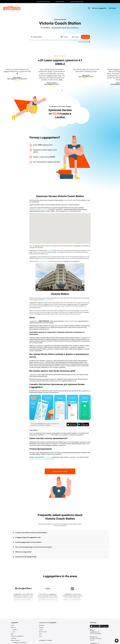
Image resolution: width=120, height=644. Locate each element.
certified (50, 250)
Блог (12, 634)
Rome (41, 636)
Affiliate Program (15, 640)
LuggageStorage (43, 261)
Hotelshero (14, 638)
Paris (40, 634)
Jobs (14, 632)
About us (13, 627)
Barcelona (42, 625)
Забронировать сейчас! (60, 471)
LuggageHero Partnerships (19, 642)
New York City (43, 632)
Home (13, 625)
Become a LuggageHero (99, 8)
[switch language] (89, 8)
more (61, 80)
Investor (15, 630)
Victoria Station (49, 300)
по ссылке (47, 435)
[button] (117, 641)
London (41, 630)
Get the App (112, 8)
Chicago (41, 627)
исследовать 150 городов (45, 640)
